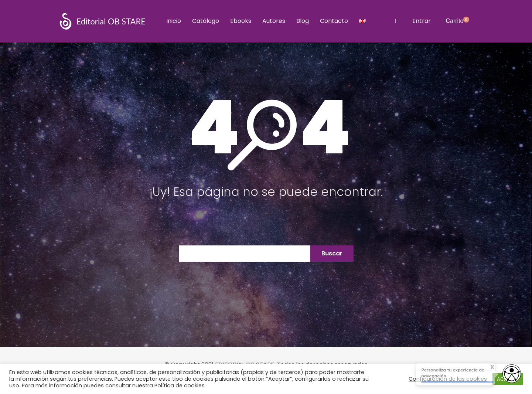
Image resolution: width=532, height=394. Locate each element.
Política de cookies (180, 385)
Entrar (422, 21)
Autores (274, 21)
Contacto (334, 21)
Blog (303, 21)
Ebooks (241, 21)
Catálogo (206, 21)
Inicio (174, 21)
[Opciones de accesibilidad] (512, 374)
